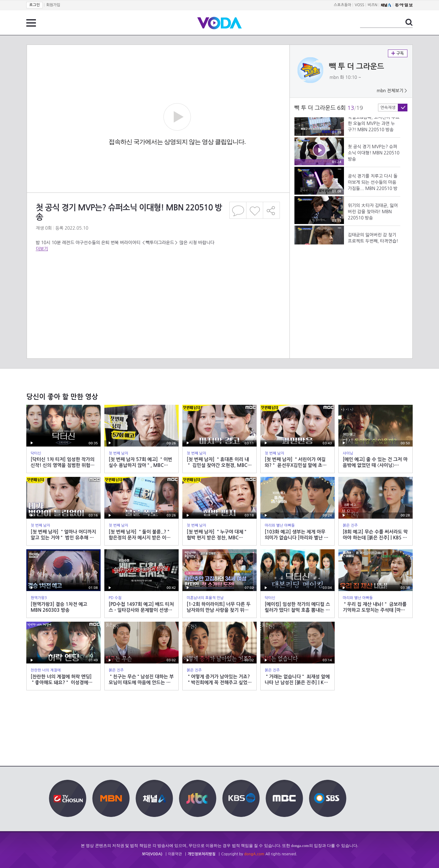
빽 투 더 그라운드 (357, 67)
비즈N (373, 5)
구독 (398, 53)
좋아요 (255, 210)
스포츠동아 (342, 5)
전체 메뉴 (31, 23)
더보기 (42, 249)
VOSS (360, 5)
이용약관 (175, 854)
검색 (409, 22)
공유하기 (272, 210)
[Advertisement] (158, 277)
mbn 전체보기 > (392, 91)
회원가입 (53, 5)
